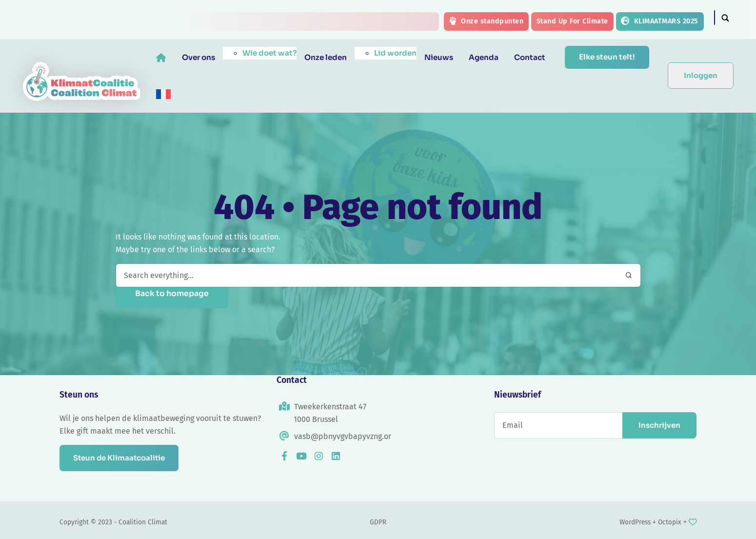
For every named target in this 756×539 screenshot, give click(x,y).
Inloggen (701, 75)
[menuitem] (164, 94)
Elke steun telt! (607, 57)
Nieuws (439, 57)
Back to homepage (172, 294)
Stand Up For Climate (572, 21)
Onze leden (326, 57)
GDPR (378, 522)
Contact (530, 57)
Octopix (670, 522)
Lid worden (396, 53)
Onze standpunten (486, 21)
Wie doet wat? (270, 53)
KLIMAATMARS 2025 (659, 21)
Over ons (199, 57)
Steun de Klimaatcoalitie (121, 458)
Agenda (484, 57)
